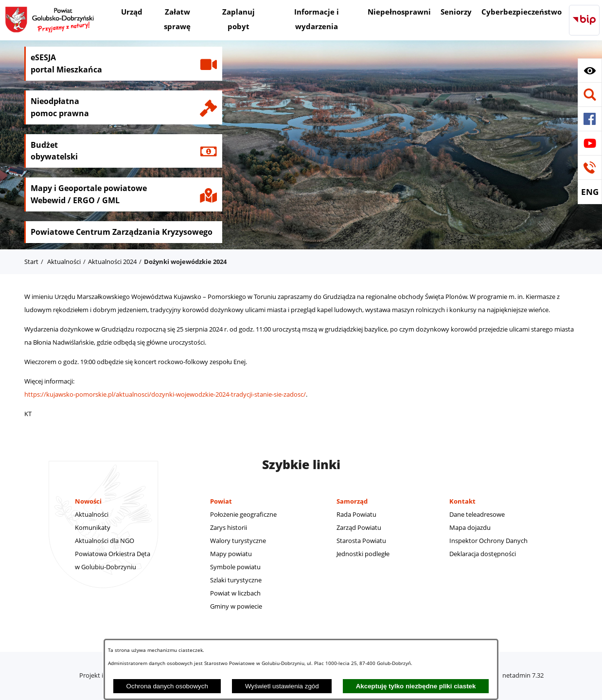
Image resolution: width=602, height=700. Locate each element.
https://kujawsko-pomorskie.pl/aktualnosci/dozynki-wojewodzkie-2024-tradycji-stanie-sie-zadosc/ (165, 394)
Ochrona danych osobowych (167, 686)
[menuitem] (132, 13)
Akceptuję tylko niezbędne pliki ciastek (416, 686)
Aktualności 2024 (112, 262)
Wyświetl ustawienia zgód (282, 686)
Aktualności (64, 262)
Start (31, 262)
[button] (590, 70)
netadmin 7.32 (523, 675)
